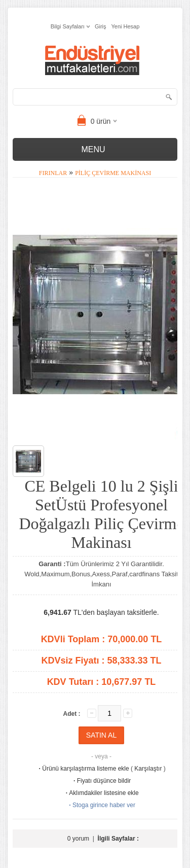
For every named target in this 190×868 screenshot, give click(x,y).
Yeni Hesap (126, 26)
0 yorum (78, 839)
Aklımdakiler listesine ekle (101, 793)
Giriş (101, 26)
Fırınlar (53, 173)
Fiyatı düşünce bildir (102, 781)
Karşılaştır (148, 769)
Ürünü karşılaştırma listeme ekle (83, 769)
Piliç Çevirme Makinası (113, 173)
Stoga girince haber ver (101, 805)
